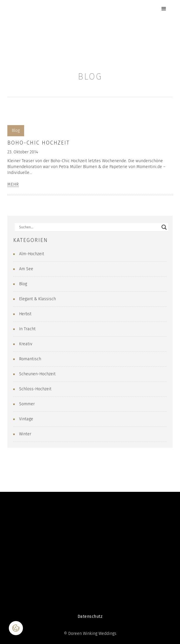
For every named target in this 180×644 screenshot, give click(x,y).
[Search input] (89, 227)
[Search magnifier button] (164, 227)
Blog (16, 131)
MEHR (13, 185)
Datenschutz (90, 616)
